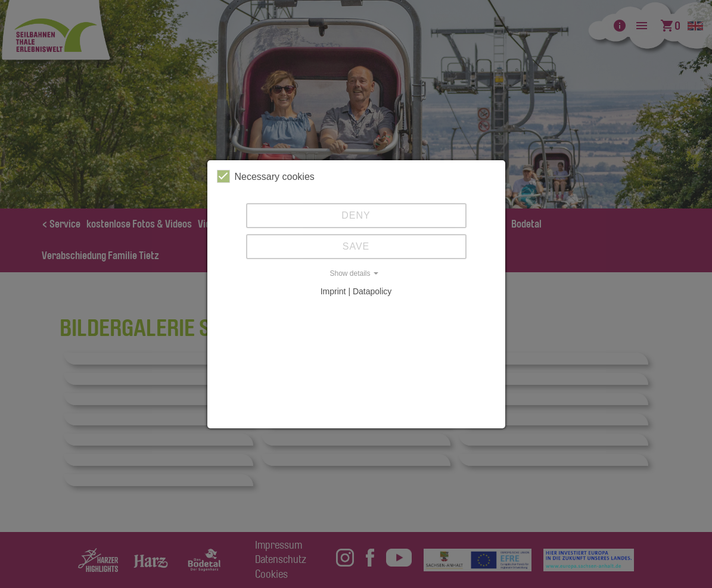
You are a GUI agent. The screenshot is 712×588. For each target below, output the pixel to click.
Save (356, 246)
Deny (356, 215)
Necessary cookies (266, 176)
